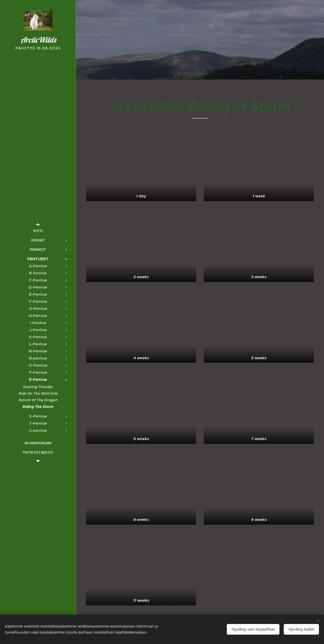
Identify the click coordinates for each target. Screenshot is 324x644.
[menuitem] (38, 231)
